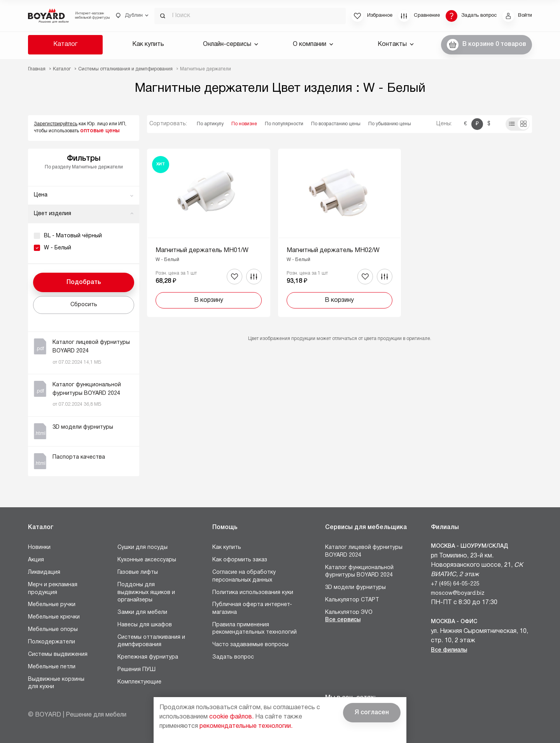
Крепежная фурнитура (148, 657)
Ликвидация (44, 572)
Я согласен (372, 713)
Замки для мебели (142, 612)
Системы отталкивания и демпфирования (151, 641)
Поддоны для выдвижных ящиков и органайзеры (146, 592)
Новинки (39, 548)
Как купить (148, 44)
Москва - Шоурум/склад (470, 546)
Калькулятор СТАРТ (352, 600)
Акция (36, 560)
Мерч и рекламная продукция (53, 589)
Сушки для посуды (143, 548)
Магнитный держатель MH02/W (333, 251)
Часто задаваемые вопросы (250, 645)
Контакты (396, 44)
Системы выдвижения (58, 655)
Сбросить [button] (84, 305)
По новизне (244, 124)
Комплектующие (139, 682)
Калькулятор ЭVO (349, 612)
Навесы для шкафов (145, 625)
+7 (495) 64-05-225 (455, 584)
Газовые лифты (138, 572)
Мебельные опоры (53, 630)
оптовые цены (100, 131)
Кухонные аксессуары (147, 560)
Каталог (65, 44)
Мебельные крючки (54, 617)
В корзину (209, 300)
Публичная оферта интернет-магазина (252, 609)
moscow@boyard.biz (458, 593)
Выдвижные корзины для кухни (56, 683)
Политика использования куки (253, 593)
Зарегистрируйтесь (56, 124)
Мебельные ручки (52, 605)
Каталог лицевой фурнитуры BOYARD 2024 (364, 551)
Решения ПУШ (136, 670)
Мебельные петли (52, 667)
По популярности (284, 124)
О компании (313, 44)
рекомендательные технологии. (246, 726)
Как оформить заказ (240, 560)
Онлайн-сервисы (231, 44)
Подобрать (84, 282)
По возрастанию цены (336, 124)
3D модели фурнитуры (355, 588)
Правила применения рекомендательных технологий (255, 629)
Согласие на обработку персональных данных (244, 576)
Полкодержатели (52, 642)
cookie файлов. (231, 717)
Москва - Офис (454, 622)
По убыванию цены (390, 124)
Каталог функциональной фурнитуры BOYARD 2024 (359, 572)
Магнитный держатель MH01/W (202, 251)
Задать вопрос (233, 657)
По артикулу (210, 124)
